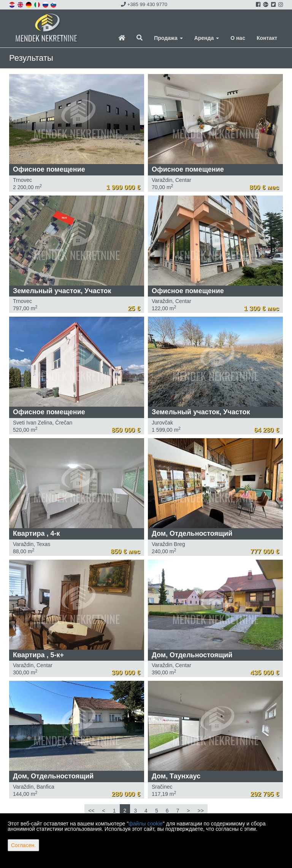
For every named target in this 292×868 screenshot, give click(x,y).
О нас (238, 38)
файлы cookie (146, 824)
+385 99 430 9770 (144, 4)
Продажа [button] (168, 38)
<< (91, 811)
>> (200, 811)
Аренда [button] (207, 38)
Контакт (267, 38)
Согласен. (23, 845)
